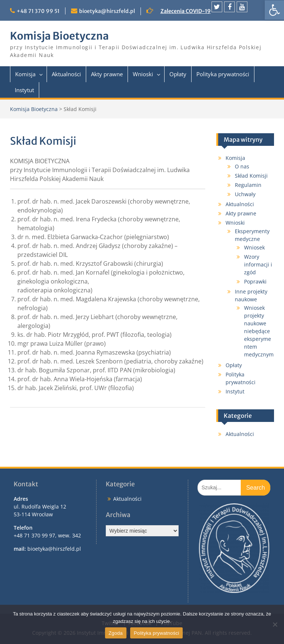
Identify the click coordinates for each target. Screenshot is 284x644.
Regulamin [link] (248, 185)
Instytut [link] (24, 90)
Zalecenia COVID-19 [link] (186, 11)
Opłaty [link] (178, 74)
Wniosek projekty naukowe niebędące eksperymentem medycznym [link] (259, 331)
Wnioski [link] (143, 74)
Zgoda (116, 633)
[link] (274, 10)
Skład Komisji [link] (251, 176)
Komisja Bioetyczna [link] (59, 36)
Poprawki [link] (255, 281)
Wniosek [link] (254, 247)
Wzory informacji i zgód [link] (258, 264)
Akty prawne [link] (107, 74)
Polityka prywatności (157, 633)
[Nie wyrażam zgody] (275, 624)
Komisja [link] (25, 74)
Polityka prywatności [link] (223, 74)
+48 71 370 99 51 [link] (38, 11)
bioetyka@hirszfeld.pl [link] (107, 11)
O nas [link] (242, 166)
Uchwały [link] (245, 194)
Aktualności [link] (66, 74)
